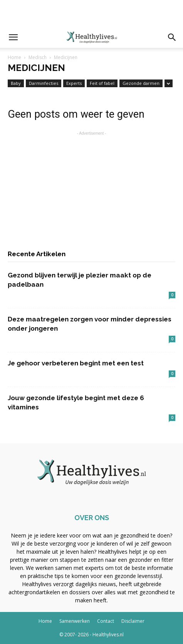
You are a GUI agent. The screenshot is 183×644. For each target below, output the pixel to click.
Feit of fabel (102, 83)
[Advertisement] (92, 14)
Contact (106, 621)
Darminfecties (44, 83)
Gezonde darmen (141, 83)
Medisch (38, 57)
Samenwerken (75, 621)
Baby (16, 83)
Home (14, 57)
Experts (74, 83)
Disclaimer (133, 621)
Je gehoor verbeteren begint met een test (76, 363)
